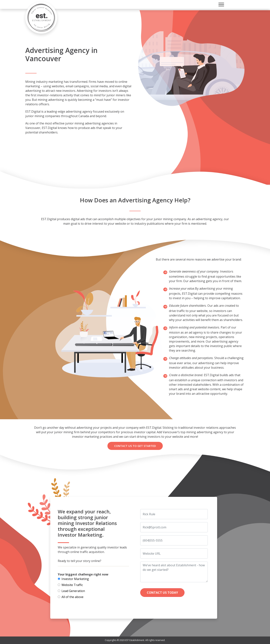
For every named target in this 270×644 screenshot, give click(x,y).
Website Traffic (72, 585)
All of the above (72, 597)
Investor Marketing (75, 579)
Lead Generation (73, 591)
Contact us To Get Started (135, 446)
